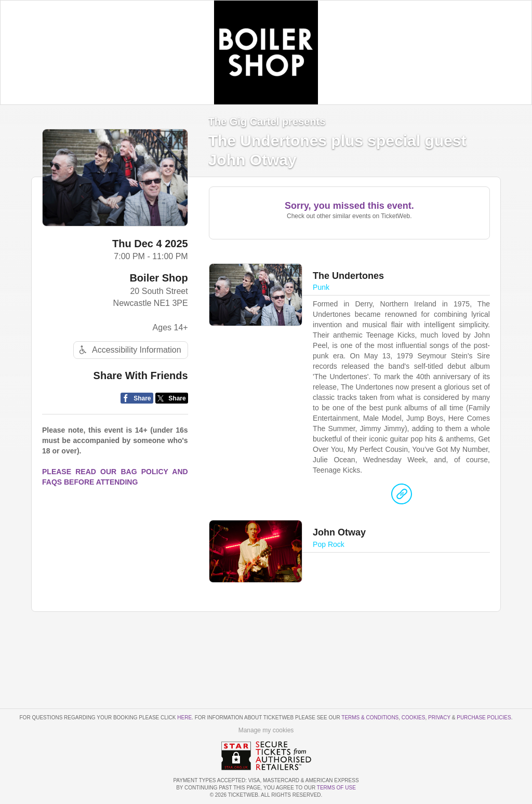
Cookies (414, 718)
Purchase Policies (484, 718)
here (184, 718)
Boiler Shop (158, 278)
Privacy (439, 718)
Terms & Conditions (370, 718)
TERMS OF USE (336, 788)
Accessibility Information (129, 350)
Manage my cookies (266, 730)
